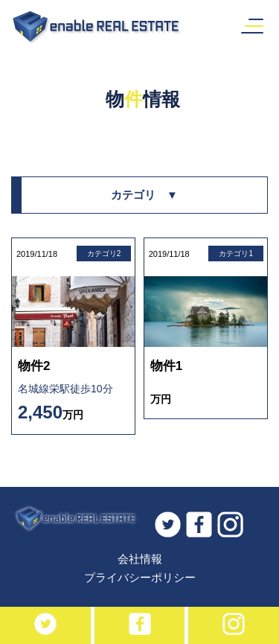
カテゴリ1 (236, 254)
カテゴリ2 (104, 254)
